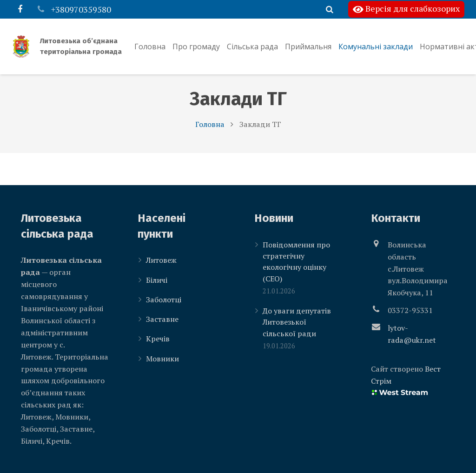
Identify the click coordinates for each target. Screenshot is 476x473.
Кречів (158, 339)
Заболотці (164, 300)
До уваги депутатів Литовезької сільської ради (297, 323)
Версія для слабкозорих (406, 9)
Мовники (162, 359)
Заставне (162, 320)
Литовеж (161, 260)
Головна (210, 133)
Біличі (157, 280)
